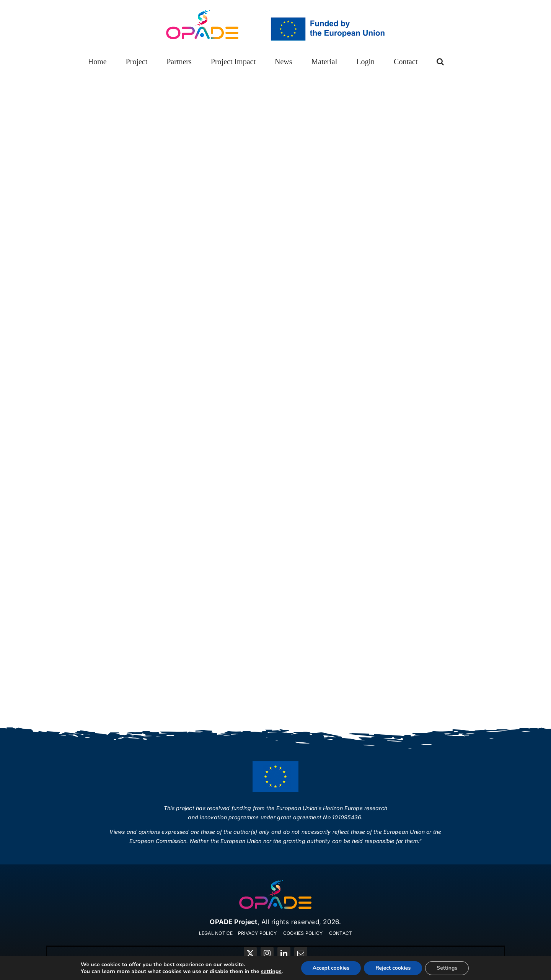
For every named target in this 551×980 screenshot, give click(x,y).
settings (271, 972)
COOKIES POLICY (303, 933)
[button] (440, 62)
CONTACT (341, 933)
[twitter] (250, 953)
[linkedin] (284, 953)
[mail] (301, 953)
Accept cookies (331, 968)
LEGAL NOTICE (216, 933)
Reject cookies (393, 968)
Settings (447, 968)
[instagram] (267, 953)
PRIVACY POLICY (258, 933)
